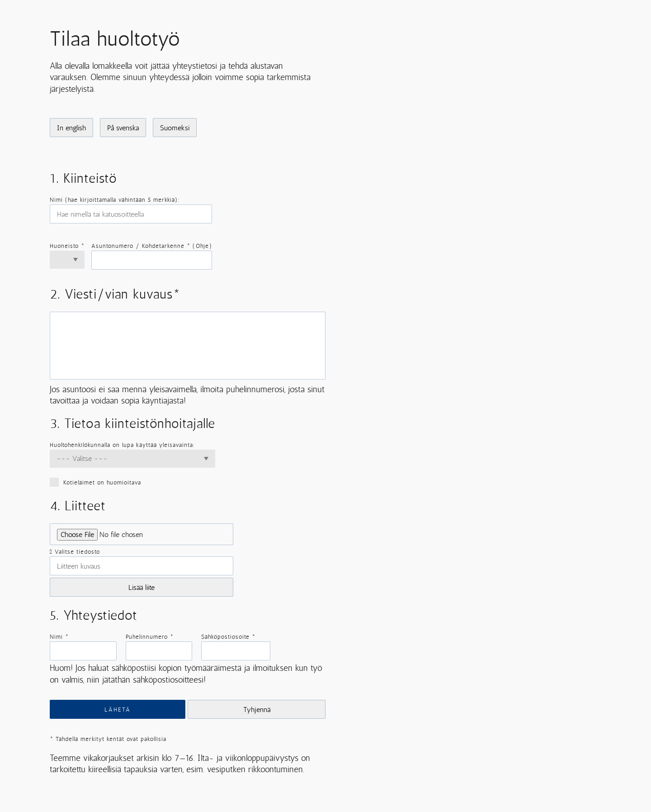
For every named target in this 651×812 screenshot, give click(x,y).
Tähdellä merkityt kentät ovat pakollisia (108, 739)
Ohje (202, 246)
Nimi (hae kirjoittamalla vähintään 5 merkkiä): (115, 200)
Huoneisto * (67, 246)
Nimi (59, 637)
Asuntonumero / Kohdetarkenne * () (152, 246)
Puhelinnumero (150, 637)
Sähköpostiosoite (228, 637)
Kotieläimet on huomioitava (132, 482)
